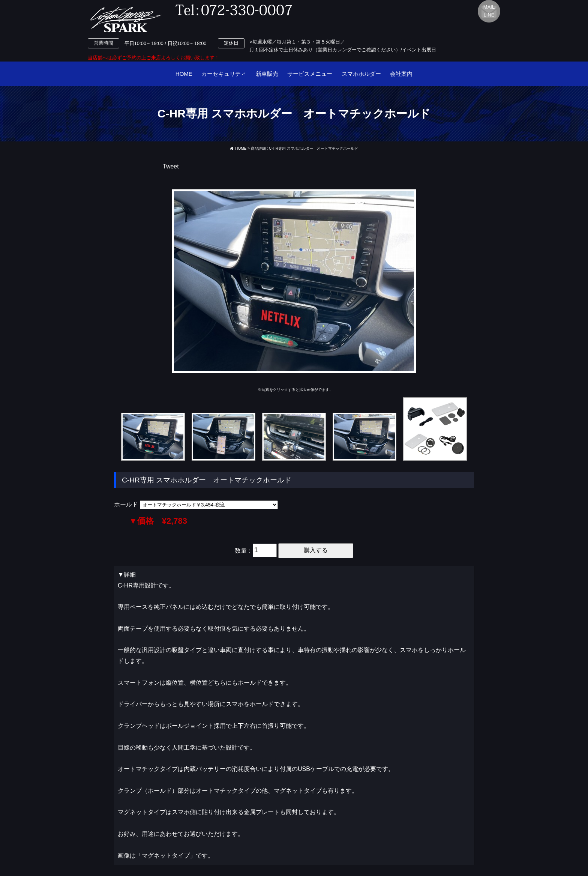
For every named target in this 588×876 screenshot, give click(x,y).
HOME (184, 74)
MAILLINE (489, 11)
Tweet (171, 166)
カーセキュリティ (224, 74)
